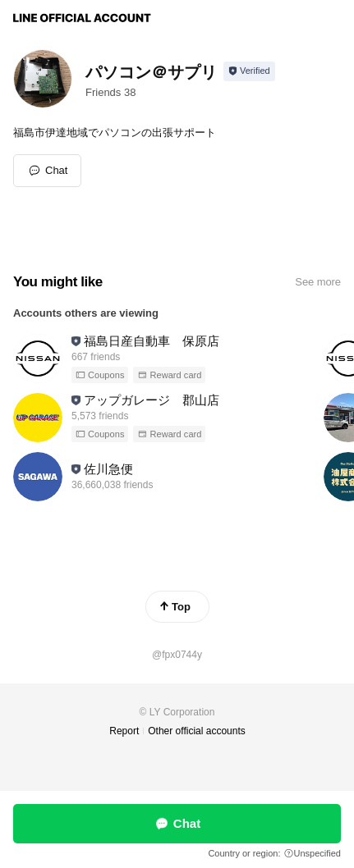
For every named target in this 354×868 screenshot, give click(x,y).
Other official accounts (197, 731)
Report (124, 731)
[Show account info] (249, 71)
